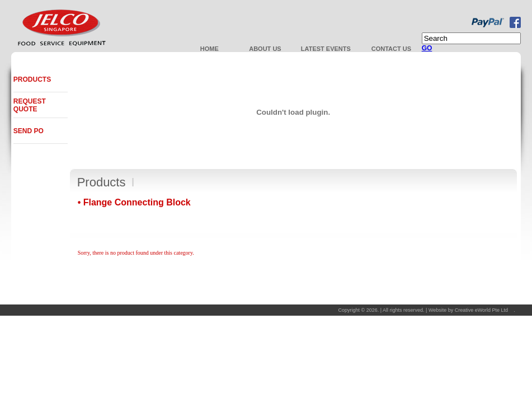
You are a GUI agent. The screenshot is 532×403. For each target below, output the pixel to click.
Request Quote (30, 105)
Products (32, 79)
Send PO (29, 131)
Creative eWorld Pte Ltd (481, 310)
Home (209, 49)
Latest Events (326, 49)
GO (427, 48)
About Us (265, 49)
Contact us (391, 49)
